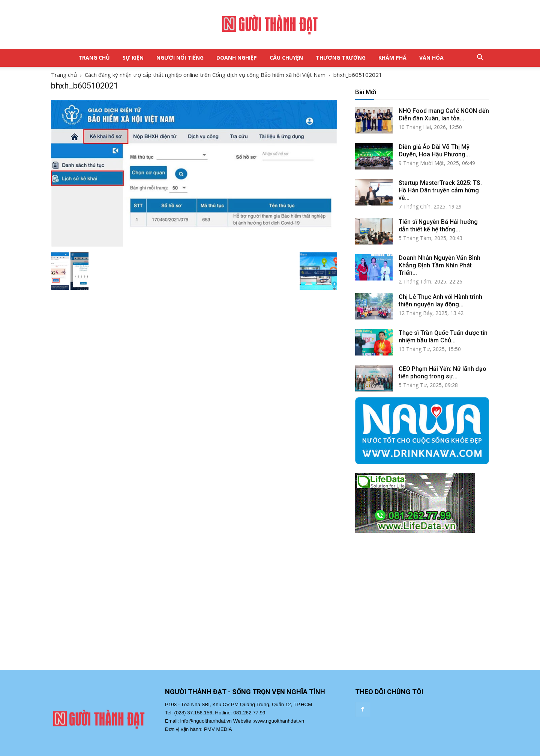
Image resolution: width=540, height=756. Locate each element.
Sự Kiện (133, 58)
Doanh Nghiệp (237, 58)
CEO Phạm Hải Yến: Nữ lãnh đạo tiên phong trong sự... (442, 373)
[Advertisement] (422, 609)
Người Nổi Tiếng (180, 58)
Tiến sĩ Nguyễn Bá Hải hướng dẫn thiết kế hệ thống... (438, 226)
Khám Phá (392, 58)
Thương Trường (341, 58)
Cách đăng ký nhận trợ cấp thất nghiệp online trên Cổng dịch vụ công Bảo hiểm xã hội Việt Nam (205, 75)
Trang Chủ (94, 58)
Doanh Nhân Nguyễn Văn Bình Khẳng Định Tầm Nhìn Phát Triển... (439, 265)
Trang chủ (64, 75)
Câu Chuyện (286, 58)
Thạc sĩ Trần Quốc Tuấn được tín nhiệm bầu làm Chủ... (443, 337)
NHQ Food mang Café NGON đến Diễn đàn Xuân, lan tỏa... (444, 115)
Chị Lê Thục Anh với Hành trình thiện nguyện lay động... (440, 301)
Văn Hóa (431, 58)
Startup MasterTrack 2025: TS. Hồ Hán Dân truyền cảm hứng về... (440, 190)
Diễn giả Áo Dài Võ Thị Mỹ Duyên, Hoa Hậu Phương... (434, 151)
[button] (480, 58)
